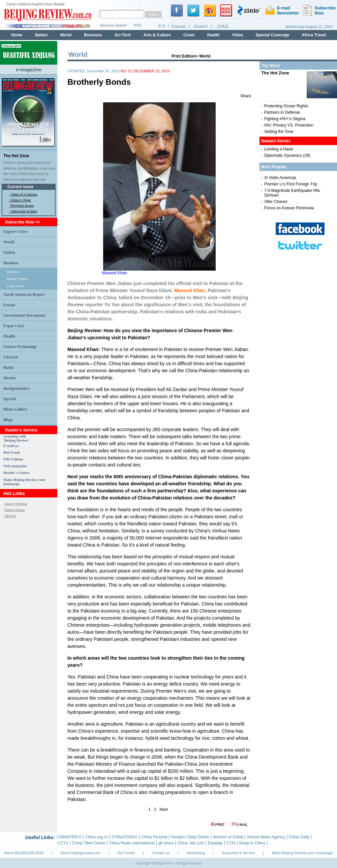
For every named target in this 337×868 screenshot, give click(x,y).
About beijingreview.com (81, 853)
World (9, 242)
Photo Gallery (16, 409)
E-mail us (11, 446)
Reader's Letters (17, 473)
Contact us (161, 853)
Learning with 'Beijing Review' (16, 438)
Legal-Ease (15, 286)
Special (10, 399)
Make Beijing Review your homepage (303, 853)
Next (164, 809)
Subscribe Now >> (23, 222)
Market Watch (17, 279)
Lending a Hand (279, 149)
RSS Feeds (12, 452)
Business (11, 263)
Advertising (195, 853)
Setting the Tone (279, 132)
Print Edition (183, 56)
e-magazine (29, 70)
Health (9, 336)
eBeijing (10, 516)
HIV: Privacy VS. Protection (289, 125)
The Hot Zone (16, 156)
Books (9, 368)
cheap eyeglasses (16, 504)
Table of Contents (24, 194)
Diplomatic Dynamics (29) (287, 155)
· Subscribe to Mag (23, 211)
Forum (9, 305)
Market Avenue (15, 510)
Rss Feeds (126, 853)
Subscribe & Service (238, 853)
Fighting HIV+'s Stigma (285, 119)
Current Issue (20, 187)
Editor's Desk (21, 200)
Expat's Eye (14, 326)
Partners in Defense (282, 112)
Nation (9, 252)
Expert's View (16, 232)
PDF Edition (13, 459)
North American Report (24, 294)
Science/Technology (20, 347)
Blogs (8, 420)
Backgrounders (17, 388)
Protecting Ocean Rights (286, 106)
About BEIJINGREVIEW (24, 853)
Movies (10, 378)
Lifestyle (11, 357)
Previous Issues (23, 205)
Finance (13, 272)
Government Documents (24, 315)
